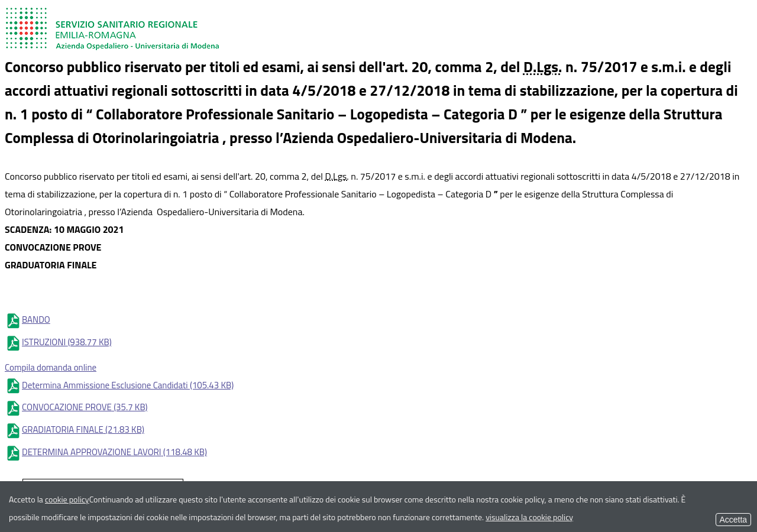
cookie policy (67, 499)
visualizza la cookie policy (529, 517)
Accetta (733, 520)
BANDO (28, 319)
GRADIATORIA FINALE (75, 429)
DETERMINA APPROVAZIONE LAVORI (106, 452)
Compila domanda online (51, 367)
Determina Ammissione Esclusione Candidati (119, 385)
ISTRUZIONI (58, 342)
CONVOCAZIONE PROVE (76, 407)
